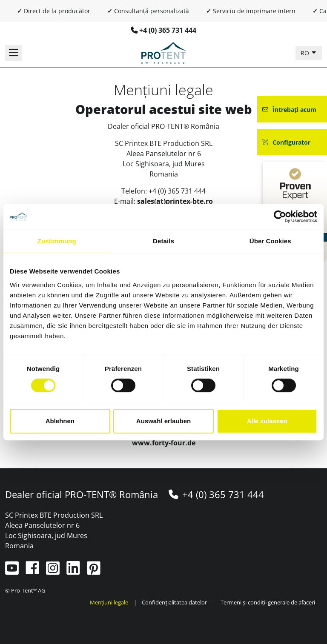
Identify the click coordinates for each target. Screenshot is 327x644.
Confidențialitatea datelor (174, 602)
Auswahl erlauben (163, 421)
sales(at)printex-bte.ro (175, 201)
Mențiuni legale (109, 602)
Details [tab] (163, 241)
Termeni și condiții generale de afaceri (268, 602)
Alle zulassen (267, 421)
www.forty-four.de (164, 443)
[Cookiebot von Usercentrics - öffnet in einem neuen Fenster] (280, 217)
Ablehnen (60, 421)
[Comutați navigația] (14, 53)
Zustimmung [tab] (57, 241)
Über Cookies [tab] (270, 241)
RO (306, 53)
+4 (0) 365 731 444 (168, 30)
